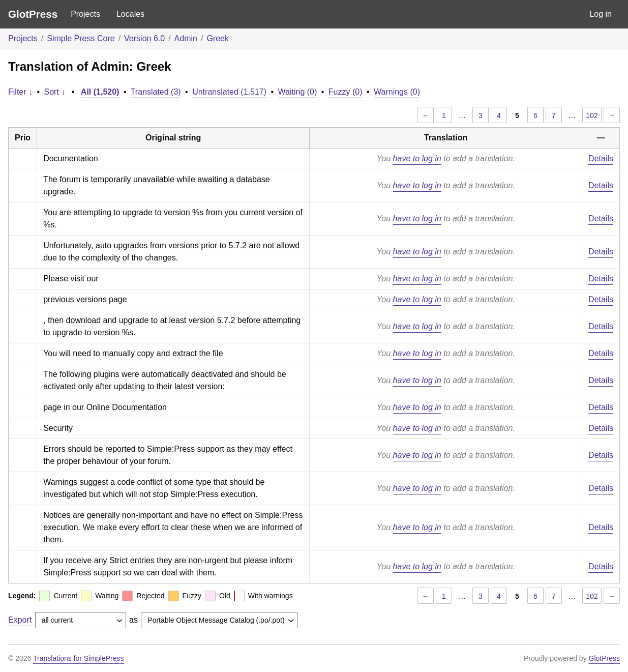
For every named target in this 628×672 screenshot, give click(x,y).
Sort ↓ (55, 92)
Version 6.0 (144, 38)
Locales (130, 14)
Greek (218, 38)
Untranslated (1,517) (229, 92)
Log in (601, 14)
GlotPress (33, 14)
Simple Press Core (81, 38)
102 (592, 115)
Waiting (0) (298, 92)
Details (601, 158)
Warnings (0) (397, 92)
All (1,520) (100, 92)
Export (20, 620)
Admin (186, 38)
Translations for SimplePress (78, 658)
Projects (85, 14)
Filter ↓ (20, 92)
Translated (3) (156, 92)
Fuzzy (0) (346, 92)
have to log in (417, 158)
